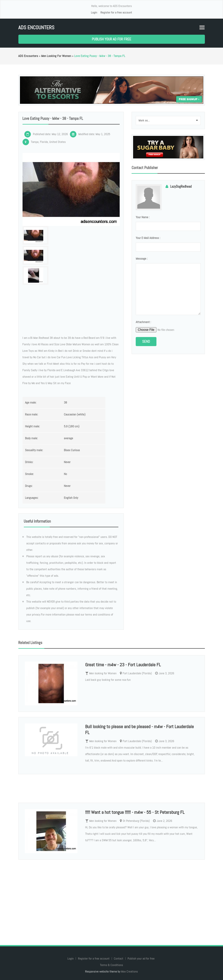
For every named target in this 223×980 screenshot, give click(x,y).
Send (146, 341)
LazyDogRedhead (181, 187)
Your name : (143, 217)
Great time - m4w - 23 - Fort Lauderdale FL (123, 665)
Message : (142, 259)
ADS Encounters (36, 28)
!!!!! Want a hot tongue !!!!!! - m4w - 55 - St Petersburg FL (135, 812)
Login (94, 12)
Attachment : (143, 322)
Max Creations (129, 971)
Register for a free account (116, 12)
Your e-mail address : (148, 238)
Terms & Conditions (111, 965)
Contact (119, 959)
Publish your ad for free (112, 39)
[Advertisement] (112, 897)
